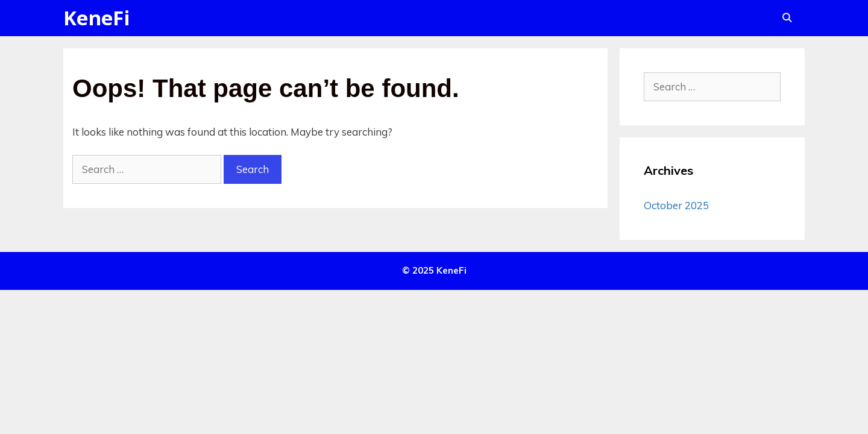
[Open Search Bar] (787, 18)
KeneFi (97, 18)
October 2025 (676, 205)
